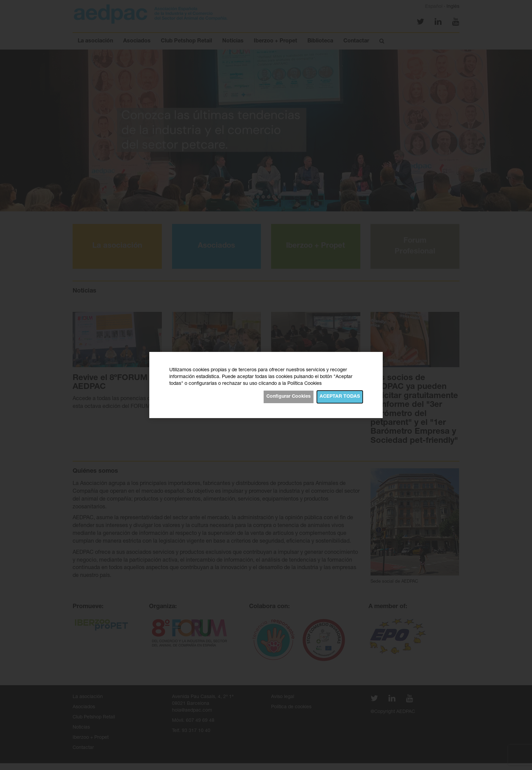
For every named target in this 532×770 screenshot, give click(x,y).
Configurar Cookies (289, 397)
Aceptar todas (340, 397)
